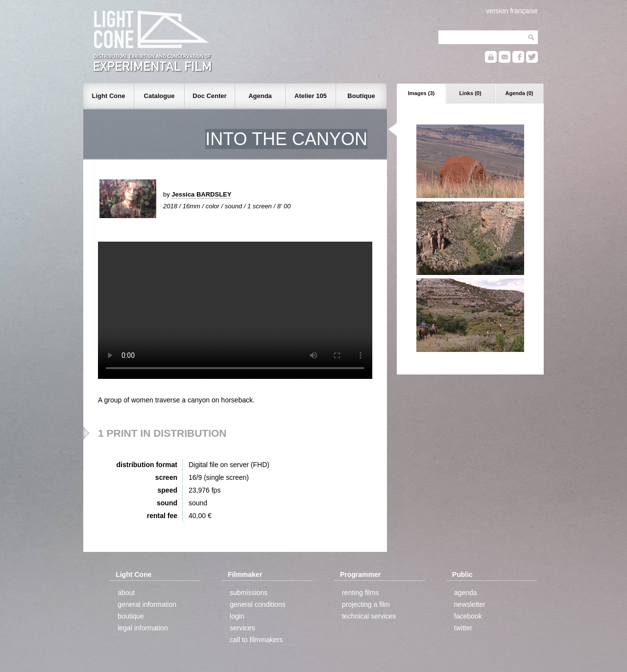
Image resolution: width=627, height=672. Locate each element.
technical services (369, 616)
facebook (468, 616)
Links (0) (470, 93)
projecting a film (366, 604)
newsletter (470, 604)
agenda (466, 593)
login (237, 616)
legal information (143, 628)
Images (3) (421, 93)
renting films (360, 593)
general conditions (258, 604)
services (242, 628)
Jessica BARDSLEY (201, 194)
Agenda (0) (519, 93)
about (126, 593)
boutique (131, 616)
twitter (463, 628)
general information (147, 604)
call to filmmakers (256, 640)
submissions (249, 593)
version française (512, 11)
